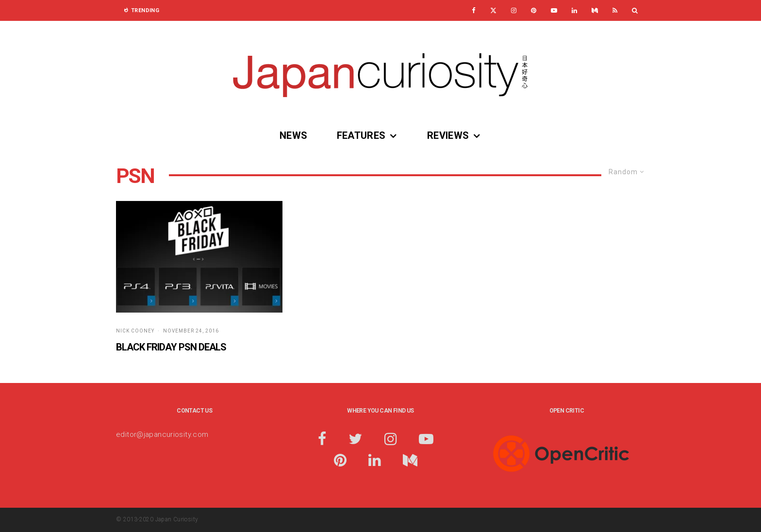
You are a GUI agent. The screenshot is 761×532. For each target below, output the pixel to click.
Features (361, 135)
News (294, 135)
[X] (493, 10)
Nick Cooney (135, 331)
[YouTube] (554, 10)
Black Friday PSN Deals (171, 347)
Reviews (448, 135)
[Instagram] (514, 10)
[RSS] (615, 10)
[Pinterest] (534, 10)
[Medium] (595, 10)
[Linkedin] (574, 10)
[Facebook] (474, 10)
